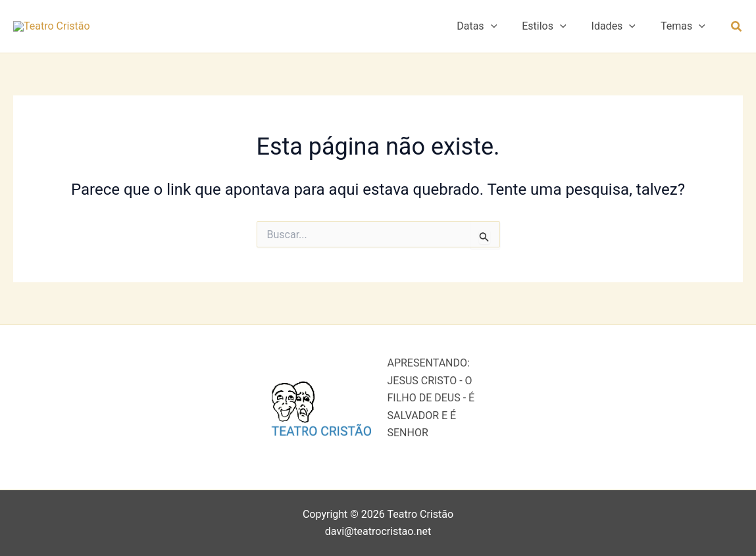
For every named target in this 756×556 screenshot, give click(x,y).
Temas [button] (685, 32)
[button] (505, 32)
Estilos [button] (554, 32)
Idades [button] (619, 32)
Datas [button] (491, 32)
